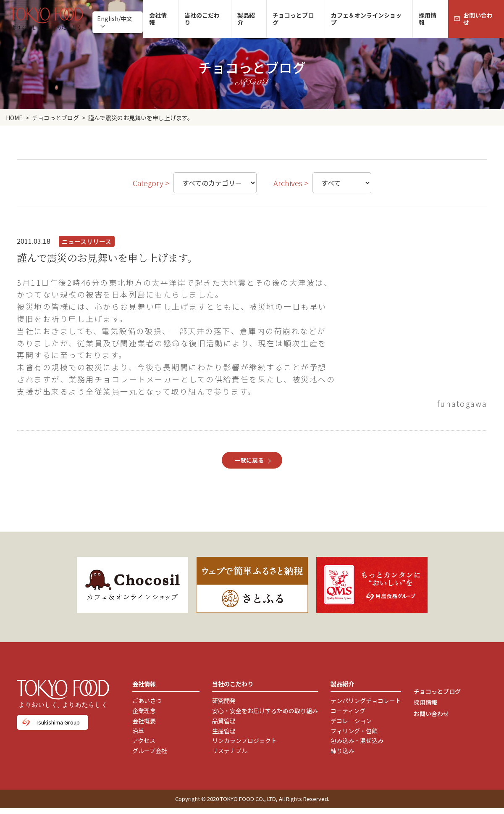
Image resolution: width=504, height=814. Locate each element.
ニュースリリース (87, 241)
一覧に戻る (249, 460)
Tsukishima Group (58, 722)
